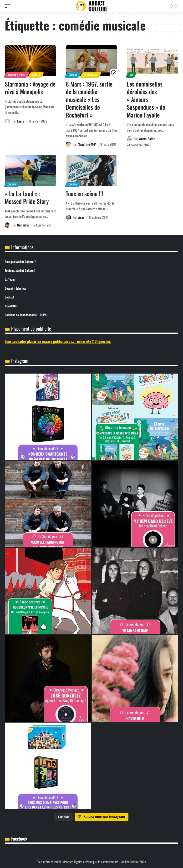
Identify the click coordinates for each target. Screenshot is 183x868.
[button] (9, 6)
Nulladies (23, 225)
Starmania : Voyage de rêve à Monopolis (30, 88)
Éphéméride (91, 75)
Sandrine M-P (87, 144)
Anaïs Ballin (147, 139)
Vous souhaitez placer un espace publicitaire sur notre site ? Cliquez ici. (58, 341)
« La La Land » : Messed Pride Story (27, 197)
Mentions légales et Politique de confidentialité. (91, 862)
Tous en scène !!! (84, 193)
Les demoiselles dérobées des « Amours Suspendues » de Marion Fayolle (146, 99)
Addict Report (17, 75)
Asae (81, 217)
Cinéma (12, 184)
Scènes (36, 75)
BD (131, 75)
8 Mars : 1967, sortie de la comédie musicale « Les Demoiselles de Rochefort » (89, 99)
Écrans (73, 75)
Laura (21, 121)
